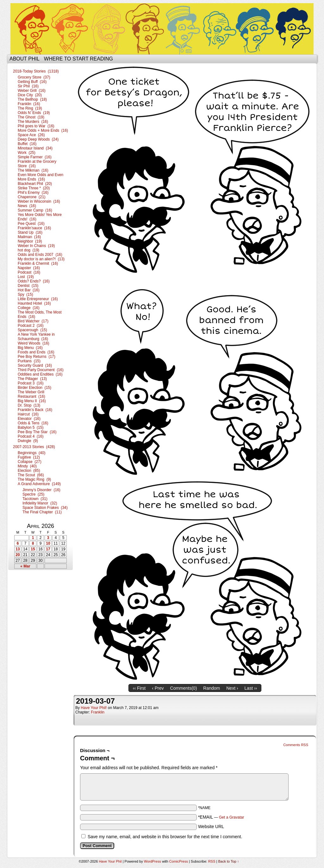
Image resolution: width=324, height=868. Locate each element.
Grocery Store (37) (34, 77)
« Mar (25, 566)
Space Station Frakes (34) (45, 508)
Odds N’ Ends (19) (34, 113)
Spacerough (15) (32, 330)
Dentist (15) (28, 286)
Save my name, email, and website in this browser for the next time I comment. (165, 837)
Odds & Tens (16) (33, 423)
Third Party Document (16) (41, 370)
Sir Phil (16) (28, 86)
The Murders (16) (33, 122)
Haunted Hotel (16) (34, 303)
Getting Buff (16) (32, 82)
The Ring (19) (30, 108)
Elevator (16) (29, 419)
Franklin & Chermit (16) (38, 263)
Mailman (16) (29, 237)
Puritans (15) (29, 361)
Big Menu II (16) (32, 401)
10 (48, 543)
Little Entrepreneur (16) (38, 299)
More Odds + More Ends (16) (43, 130)
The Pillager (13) (32, 379)
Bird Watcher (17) (33, 321)
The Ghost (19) (31, 117)
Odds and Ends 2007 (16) (40, 255)
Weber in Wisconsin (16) (39, 201)
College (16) (29, 308)
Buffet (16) (27, 144)
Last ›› (251, 688)
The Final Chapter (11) (42, 512)
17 (48, 549)
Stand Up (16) (30, 232)
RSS (212, 861)
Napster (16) (29, 268)
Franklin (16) (29, 104)
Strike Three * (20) (34, 188)
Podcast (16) (29, 272)
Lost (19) (26, 277)
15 (33, 549)
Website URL (211, 827)
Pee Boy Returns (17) (37, 357)
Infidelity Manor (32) (40, 503)
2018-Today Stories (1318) (36, 71)
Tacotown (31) (35, 499)
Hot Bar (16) (29, 290)
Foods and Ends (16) (36, 352)
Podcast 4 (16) (31, 436)
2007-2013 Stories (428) (34, 447)
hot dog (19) (28, 250)
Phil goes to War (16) (36, 126)
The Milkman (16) (33, 170)
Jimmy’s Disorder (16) (41, 490)
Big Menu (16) (30, 348)
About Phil (25, 59)
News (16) (27, 206)
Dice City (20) (30, 95)
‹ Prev (158, 688)
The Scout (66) (31, 475)
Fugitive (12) (29, 457)
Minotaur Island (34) (35, 148)
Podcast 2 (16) (31, 326)
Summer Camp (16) (35, 210)
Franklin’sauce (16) (34, 228)
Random (212, 688)
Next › (232, 688)
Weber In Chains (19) (36, 246)
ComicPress (179, 861)
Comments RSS (296, 745)
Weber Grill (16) (32, 91)
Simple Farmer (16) (35, 157)
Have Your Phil (162, 29)
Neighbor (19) (30, 241)
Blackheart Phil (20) (35, 184)
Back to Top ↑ (229, 861)
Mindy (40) (27, 466)
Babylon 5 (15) (31, 428)
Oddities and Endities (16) (40, 374)
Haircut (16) (28, 414)
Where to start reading (78, 59)
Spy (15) (25, 295)
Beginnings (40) (31, 453)
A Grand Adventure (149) (39, 484)
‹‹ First (139, 688)
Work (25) (27, 153)
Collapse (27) (30, 462)
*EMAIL (221, 817)
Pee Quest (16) (31, 224)
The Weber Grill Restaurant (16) (31, 394)
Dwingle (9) (28, 441)
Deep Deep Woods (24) (38, 139)
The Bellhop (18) (32, 99)
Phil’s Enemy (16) (33, 193)
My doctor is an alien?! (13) (41, 259)
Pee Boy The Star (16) (37, 432)
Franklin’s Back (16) (35, 410)
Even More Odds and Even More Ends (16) (40, 177)
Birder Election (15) (34, 388)
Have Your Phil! (94, 708)
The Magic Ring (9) (34, 479)
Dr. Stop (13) (29, 405)
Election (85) (29, 471)
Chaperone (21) (31, 197)
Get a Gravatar (231, 817)
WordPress (153, 861)
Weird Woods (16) (34, 343)
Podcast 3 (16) (31, 383)
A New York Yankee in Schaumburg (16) (36, 337)
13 (18, 549)
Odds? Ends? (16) (34, 281)
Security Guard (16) (35, 365)
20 (18, 555)
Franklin (98, 712)
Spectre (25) (33, 494)
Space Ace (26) (31, 135)
